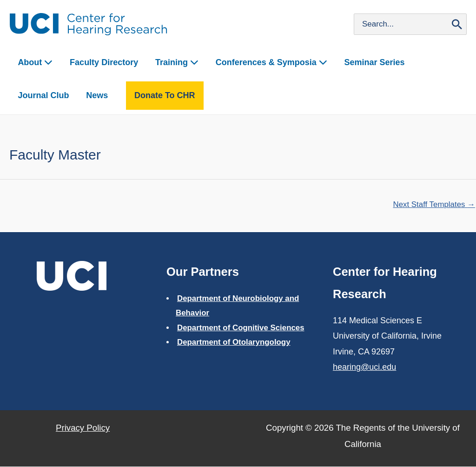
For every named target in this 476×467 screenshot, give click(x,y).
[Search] (457, 24)
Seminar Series (354, 62)
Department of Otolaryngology (234, 343)
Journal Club (423, 62)
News (27, 95)
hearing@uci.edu (364, 367)
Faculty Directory (97, 62)
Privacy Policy (83, 428)
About (33, 62)
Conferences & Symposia (256, 62)
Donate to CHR (90, 95)
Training (166, 62)
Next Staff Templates (434, 204)
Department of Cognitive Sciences (241, 328)
